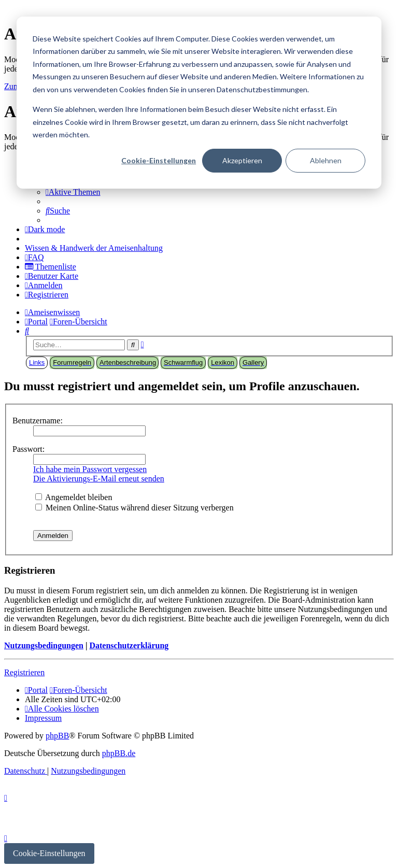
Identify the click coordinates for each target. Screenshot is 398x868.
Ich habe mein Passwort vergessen (90, 469)
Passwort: (29, 449)
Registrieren (24, 672)
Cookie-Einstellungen (159, 160)
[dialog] (199, 103)
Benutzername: (38, 421)
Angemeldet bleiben (74, 497)
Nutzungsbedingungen (44, 645)
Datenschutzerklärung (129, 645)
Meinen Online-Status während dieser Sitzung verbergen (134, 508)
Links (37, 362)
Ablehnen (326, 160)
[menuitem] (73, 192)
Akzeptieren (242, 160)
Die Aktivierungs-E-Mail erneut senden (99, 479)
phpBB (57, 736)
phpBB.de (119, 753)
